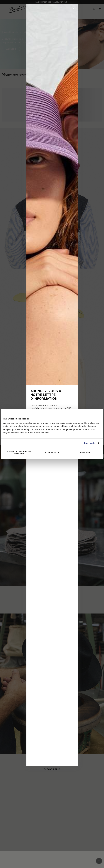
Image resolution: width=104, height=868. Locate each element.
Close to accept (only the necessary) (19, 452)
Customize (52, 452)
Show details (89, 443)
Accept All (85, 452)
